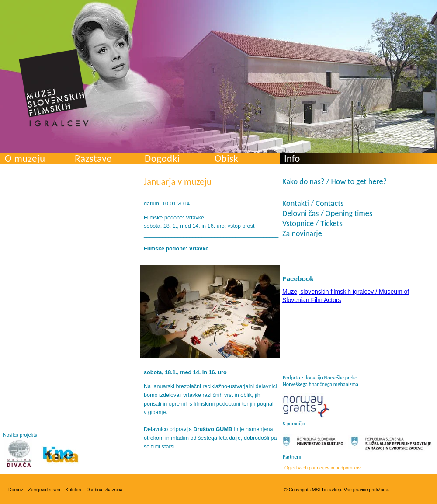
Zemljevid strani (44, 490)
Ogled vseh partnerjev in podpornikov (323, 468)
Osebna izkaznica (104, 490)
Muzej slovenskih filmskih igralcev (54, 88)
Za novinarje (302, 233)
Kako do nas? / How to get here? (335, 181)
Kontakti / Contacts (313, 203)
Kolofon (73, 490)
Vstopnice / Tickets (312, 223)
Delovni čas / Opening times (327, 213)
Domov (16, 490)
